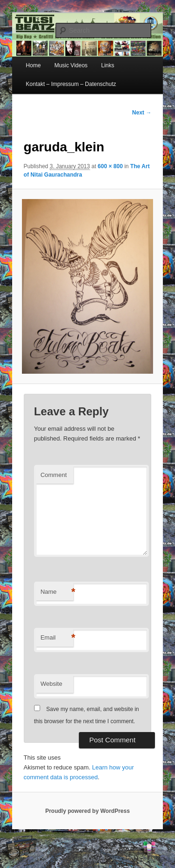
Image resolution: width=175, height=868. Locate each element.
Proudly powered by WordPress (87, 811)
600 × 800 (110, 166)
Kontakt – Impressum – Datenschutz (71, 84)
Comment (54, 475)
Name (57, 592)
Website (52, 684)
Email (57, 638)
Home (33, 65)
